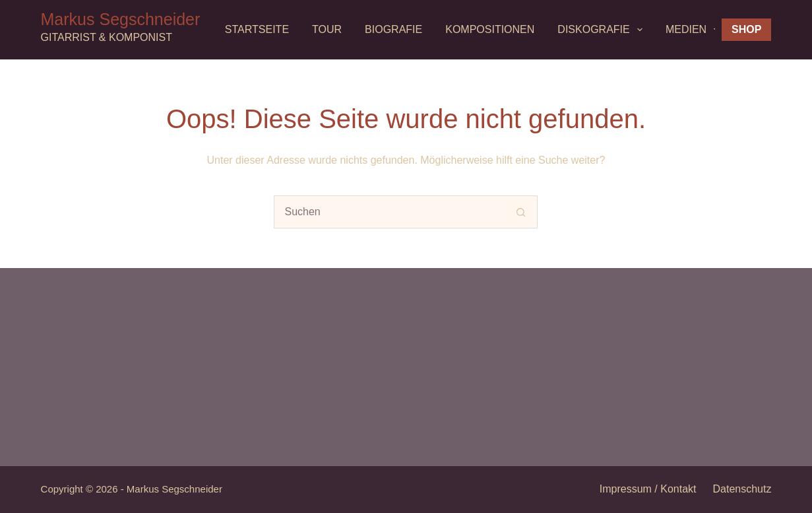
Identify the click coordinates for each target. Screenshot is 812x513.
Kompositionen (490, 29)
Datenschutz (742, 489)
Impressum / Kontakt (648, 489)
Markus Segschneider (121, 19)
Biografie (393, 29)
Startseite (257, 29)
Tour (327, 29)
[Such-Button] (521, 212)
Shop (746, 29)
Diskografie (603, 30)
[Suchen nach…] (389, 212)
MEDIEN (695, 30)
